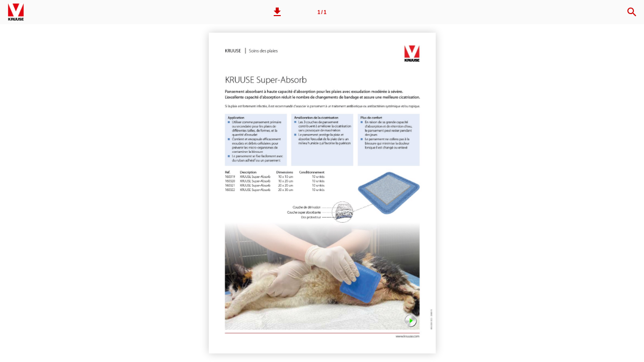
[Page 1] (322, 12)
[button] (277, 12)
